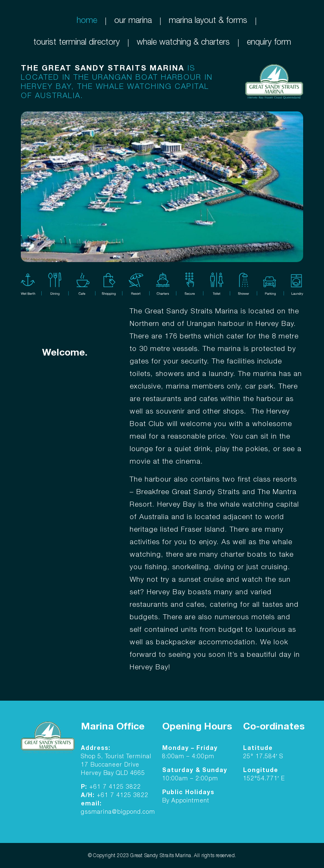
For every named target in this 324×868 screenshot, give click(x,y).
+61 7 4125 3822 (115, 787)
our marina (133, 21)
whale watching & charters (183, 43)
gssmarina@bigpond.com (118, 812)
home (87, 21)
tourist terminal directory (77, 43)
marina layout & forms (208, 21)
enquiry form (269, 43)
